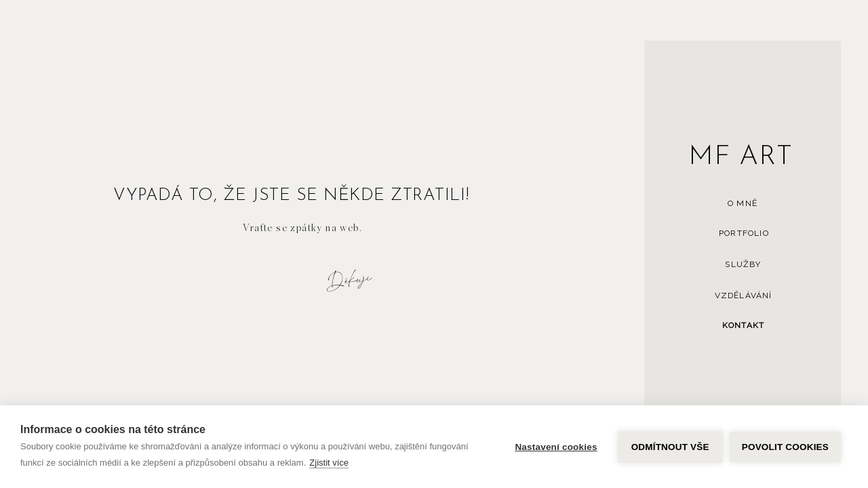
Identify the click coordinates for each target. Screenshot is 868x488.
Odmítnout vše (670, 447)
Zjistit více (329, 463)
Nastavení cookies (556, 447)
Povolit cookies (785, 447)
